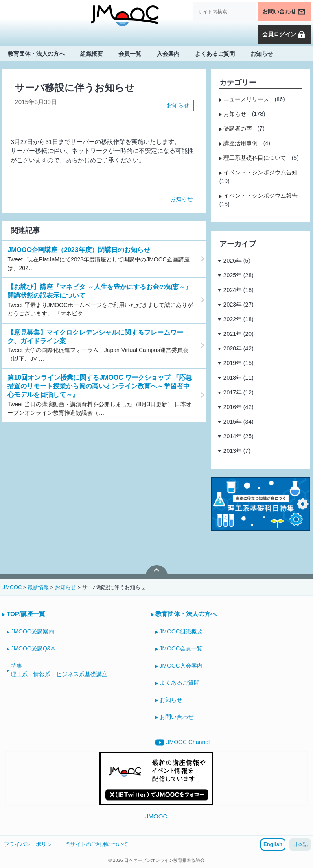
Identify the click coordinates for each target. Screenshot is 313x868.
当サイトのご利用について (96, 844)
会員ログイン (284, 35)
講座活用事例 (241, 143)
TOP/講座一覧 (26, 614)
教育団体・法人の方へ (36, 54)
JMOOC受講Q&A (33, 648)
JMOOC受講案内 (32, 631)
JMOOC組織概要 (181, 631)
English (273, 844)
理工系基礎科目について (255, 158)
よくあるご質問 (215, 54)
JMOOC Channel (183, 742)
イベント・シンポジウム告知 (260, 172)
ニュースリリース (246, 99)
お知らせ (262, 54)
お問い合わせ (284, 12)
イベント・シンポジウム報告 (260, 196)
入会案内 (168, 54)
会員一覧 (130, 54)
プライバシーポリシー (31, 844)
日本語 (300, 844)
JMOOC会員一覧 (181, 648)
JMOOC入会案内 (181, 666)
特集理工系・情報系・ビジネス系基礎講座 (59, 670)
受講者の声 (238, 128)
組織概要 (92, 54)
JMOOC (156, 816)
